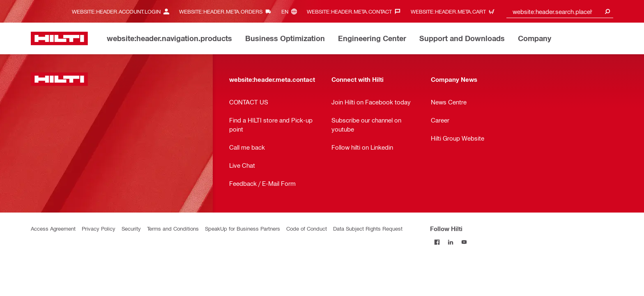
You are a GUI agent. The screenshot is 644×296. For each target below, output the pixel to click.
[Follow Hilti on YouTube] (464, 242)
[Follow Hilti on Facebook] (437, 242)
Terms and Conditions (173, 228)
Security (131, 228)
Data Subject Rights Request (368, 228)
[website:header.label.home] (59, 38)
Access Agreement (53, 228)
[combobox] (560, 11)
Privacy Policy (99, 228)
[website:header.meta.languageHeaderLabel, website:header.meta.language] (291, 11)
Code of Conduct (307, 228)
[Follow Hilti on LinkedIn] (450, 242)
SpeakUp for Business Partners (243, 228)
